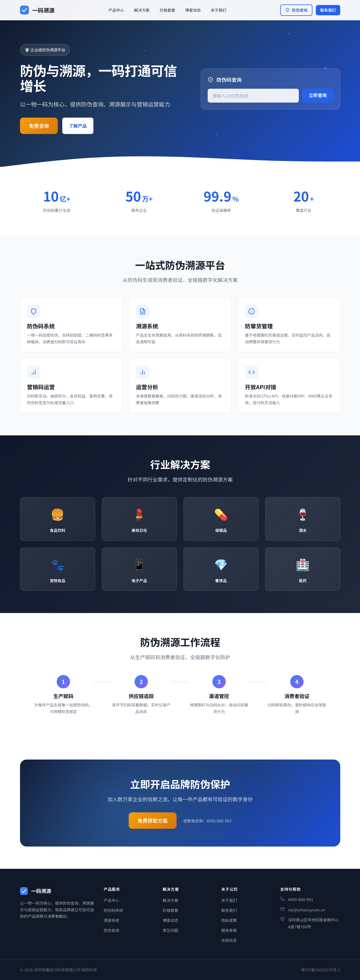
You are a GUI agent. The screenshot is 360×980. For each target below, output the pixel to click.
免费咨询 (39, 126)
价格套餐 (167, 10)
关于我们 (219, 10)
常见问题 (170, 930)
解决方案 (142, 10)
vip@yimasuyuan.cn (307, 910)
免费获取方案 (153, 823)
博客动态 (193, 10)
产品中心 (116, 10)
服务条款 (229, 930)
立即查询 (318, 95)
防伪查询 (296, 10)
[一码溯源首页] (37, 10)
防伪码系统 (113, 910)
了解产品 (78, 126)
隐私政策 (229, 920)
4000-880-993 (301, 899)
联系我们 (328, 10)
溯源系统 (111, 920)
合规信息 (229, 940)
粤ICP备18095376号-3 (321, 970)
